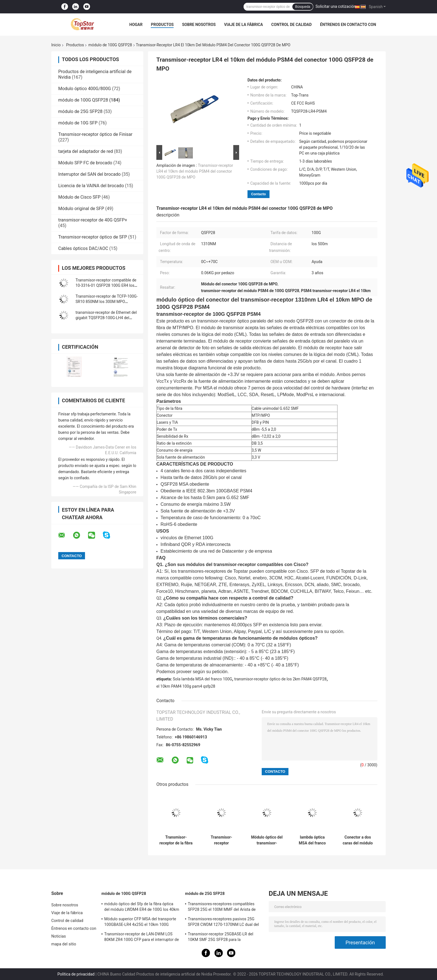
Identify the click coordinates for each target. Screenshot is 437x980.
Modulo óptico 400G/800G (85, 89)
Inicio (56, 45)
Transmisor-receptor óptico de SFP (93, 237)
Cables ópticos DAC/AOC (83, 248)
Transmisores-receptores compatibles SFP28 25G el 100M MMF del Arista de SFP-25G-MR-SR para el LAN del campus (223, 907)
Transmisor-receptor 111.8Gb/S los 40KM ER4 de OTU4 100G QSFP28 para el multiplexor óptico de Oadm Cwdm (221, 840)
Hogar (136, 25)
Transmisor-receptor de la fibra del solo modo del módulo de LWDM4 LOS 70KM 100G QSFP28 (176, 840)
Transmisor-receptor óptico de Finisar (95, 134)
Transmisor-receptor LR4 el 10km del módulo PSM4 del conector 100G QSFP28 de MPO (195, 171)
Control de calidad (291, 25)
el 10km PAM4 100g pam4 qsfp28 (186, 686)
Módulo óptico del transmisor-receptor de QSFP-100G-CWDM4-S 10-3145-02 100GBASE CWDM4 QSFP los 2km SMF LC (267, 840)
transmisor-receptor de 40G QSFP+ (93, 220)
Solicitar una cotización (336, 6)
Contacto (258, 194)
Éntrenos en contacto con (348, 25)
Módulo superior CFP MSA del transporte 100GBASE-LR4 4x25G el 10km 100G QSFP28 (140, 923)
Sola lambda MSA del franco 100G (202, 679)
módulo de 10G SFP (78, 123)
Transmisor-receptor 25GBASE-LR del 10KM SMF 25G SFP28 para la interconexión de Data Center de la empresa (221, 938)
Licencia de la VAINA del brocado (91, 186)
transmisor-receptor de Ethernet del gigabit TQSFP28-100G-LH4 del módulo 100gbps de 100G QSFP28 (106, 318)
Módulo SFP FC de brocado (85, 163)
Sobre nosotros (199, 25)
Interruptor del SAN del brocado (89, 174)
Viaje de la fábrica (243, 25)
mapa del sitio (64, 944)
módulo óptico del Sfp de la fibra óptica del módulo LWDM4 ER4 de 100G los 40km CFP (142, 907)
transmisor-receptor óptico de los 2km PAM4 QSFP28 (280, 679)
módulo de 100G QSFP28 (110, 45)
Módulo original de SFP (81, 209)
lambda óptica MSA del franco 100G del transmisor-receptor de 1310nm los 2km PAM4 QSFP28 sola (312, 840)
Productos (162, 25)
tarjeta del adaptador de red (86, 151)
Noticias (59, 936)
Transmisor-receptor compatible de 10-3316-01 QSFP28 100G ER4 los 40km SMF (106, 285)
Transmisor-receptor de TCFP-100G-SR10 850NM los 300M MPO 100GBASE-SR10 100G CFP (107, 302)
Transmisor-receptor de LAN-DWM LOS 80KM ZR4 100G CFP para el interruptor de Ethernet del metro (142, 938)
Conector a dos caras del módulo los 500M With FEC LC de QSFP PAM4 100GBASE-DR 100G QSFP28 (358, 840)
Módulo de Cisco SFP (79, 197)
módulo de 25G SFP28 (80, 111)
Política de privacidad (76, 974)
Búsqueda (303, 7)
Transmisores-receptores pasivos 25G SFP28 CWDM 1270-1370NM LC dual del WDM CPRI (223, 923)
